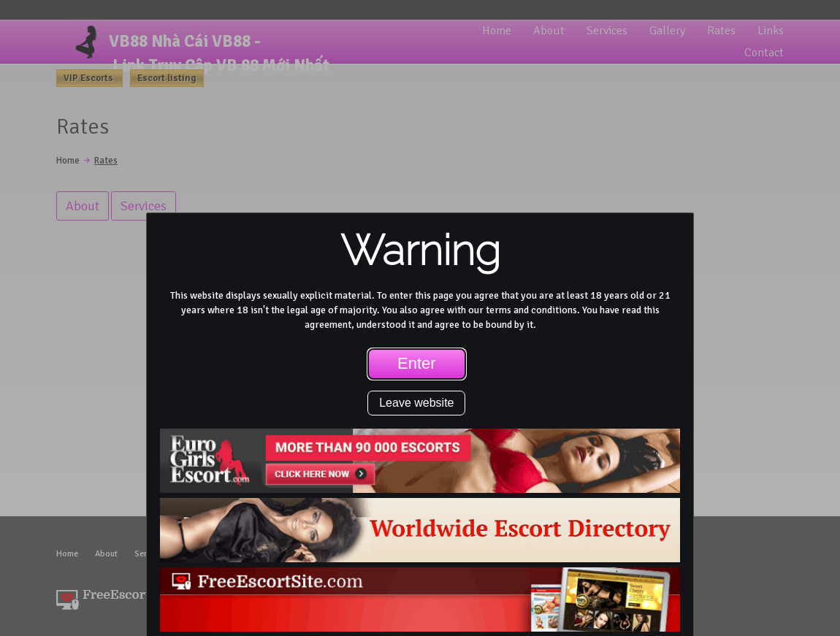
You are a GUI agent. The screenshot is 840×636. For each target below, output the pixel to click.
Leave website (416, 403)
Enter (417, 363)
